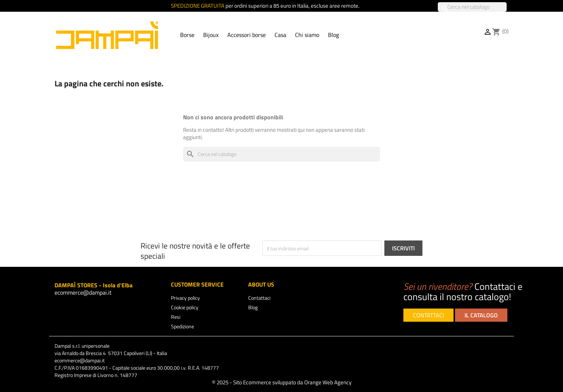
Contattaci (259, 298)
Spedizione (182, 326)
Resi (176, 317)
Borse (187, 35)
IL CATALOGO (481, 315)
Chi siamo (307, 35)
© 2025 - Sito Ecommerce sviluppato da (282, 382)
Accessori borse (247, 35)
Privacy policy (185, 298)
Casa (280, 35)
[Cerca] (472, 7)
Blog (333, 35)
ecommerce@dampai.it (83, 292)
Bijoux (211, 35)
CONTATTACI (428, 315)
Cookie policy (185, 307)
